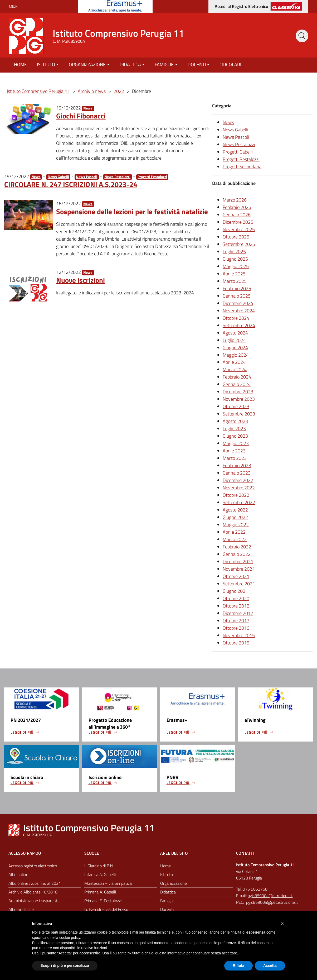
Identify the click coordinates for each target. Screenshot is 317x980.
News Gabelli (58, 177)
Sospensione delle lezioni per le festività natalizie (132, 211)
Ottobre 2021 (236, 576)
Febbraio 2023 (237, 465)
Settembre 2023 (239, 414)
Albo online (18, 874)
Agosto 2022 (235, 510)
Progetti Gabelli (238, 152)
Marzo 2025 (235, 281)
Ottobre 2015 (236, 643)
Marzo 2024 (235, 369)
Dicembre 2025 (238, 222)
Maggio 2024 (236, 355)
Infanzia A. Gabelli (100, 874)
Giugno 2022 (235, 517)
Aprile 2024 (234, 362)
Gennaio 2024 (237, 384)
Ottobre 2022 (236, 495)
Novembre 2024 (239, 311)
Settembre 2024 (239, 325)
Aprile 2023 (234, 451)
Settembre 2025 (239, 244)
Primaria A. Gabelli (100, 892)
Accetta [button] (270, 965)
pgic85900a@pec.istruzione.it (272, 902)
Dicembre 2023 (238, 392)
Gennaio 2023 (237, 473)
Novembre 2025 (239, 229)
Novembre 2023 (239, 399)
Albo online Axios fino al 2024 (35, 883)
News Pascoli (87, 177)
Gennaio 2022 (237, 554)
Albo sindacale (21, 909)
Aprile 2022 (234, 532)
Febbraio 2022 (237, 547)
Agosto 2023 (235, 421)
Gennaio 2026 (237, 215)
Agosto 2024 (235, 333)
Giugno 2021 (235, 591)
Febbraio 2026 (237, 207)
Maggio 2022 (236, 525)
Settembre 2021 (239, 584)
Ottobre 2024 (236, 318)
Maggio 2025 (236, 266)
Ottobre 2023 (236, 406)
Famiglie (164, 64)
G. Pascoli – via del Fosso (106, 909)
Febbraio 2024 (237, 377)
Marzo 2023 (235, 458)
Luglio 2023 (234, 429)
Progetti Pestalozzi (152, 177)
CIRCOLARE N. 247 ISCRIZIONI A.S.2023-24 (71, 184)
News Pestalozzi (117, 177)
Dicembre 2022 (238, 480)
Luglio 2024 (234, 340)
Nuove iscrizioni (81, 280)
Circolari (230, 64)
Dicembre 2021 (238, 561)
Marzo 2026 (235, 200)
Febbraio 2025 (237, 288)
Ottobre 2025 (236, 237)
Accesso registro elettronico (33, 866)
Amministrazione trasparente (34, 901)
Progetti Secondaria (242, 167)
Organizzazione (87, 64)
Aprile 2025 (234, 274)
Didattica (130, 64)
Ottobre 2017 (236, 621)
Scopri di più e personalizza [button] (65, 965)
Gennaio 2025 (237, 296)
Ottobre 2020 (236, 598)
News (88, 108)
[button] (282, 924)
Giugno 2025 (235, 259)
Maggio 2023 (236, 443)
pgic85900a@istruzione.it (270, 896)
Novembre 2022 (239, 488)
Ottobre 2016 (236, 628)
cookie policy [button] (70, 938)
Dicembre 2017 (238, 613)
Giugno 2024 (235, 348)
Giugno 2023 (235, 436)
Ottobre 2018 (236, 606)
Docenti (197, 64)
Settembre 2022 (239, 502)
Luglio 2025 (234, 252)
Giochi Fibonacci (81, 116)
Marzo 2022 (235, 539)
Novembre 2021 (239, 569)
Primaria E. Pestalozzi (103, 901)
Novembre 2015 (239, 635)
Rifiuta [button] (238, 965)
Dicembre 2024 (238, 303)
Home (20, 64)
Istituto (46, 64)
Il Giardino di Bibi (99, 866)
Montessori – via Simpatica (108, 883)
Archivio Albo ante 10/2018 (33, 892)
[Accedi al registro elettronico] (258, 6)
